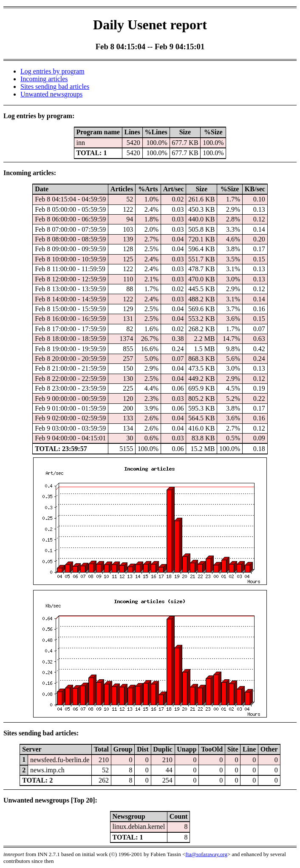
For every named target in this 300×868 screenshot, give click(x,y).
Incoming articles (44, 79)
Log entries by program (52, 71)
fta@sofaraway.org (206, 854)
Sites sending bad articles (55, 87)
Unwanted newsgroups (51, 94)
